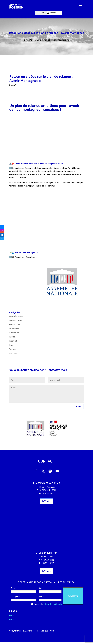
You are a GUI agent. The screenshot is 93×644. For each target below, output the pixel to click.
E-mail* (14, 590)
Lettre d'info (57, 14)
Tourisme (65, 42)
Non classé (13, 356)
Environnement (56, 42)
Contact (38, 14)
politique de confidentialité (53, 606)
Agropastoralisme (16, 323)
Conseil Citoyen (15, 327)
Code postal (15, 599)
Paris (11, 347)
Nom (40, 590)
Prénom (42, 599)
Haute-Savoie (14, 335)
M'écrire (47, 503)
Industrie (12, 339)
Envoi (78, 409)
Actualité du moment (42, 42)
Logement (13, 343)
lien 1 (12, 618)
